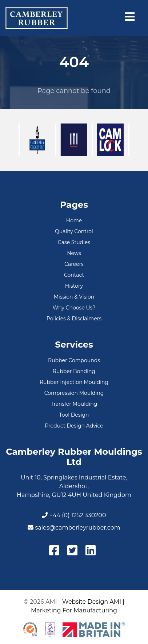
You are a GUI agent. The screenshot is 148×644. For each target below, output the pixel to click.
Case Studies (74, 242)
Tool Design (74, 415)
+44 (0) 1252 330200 (74, 515)
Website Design (85, 602)
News (74, 253)
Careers (74, 264)
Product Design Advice (74, 426)
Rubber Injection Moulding (74, 382)
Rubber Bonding (74, 371)
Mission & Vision (74, 297)
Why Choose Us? (74, 308)
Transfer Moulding (74, 404)
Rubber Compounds (74, 360)
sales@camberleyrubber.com (74, 528)
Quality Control (74, 231)
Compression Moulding (74, 393)
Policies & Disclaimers (74, 319)
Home (74, 220)
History (74, 286)
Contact (74, 275)
